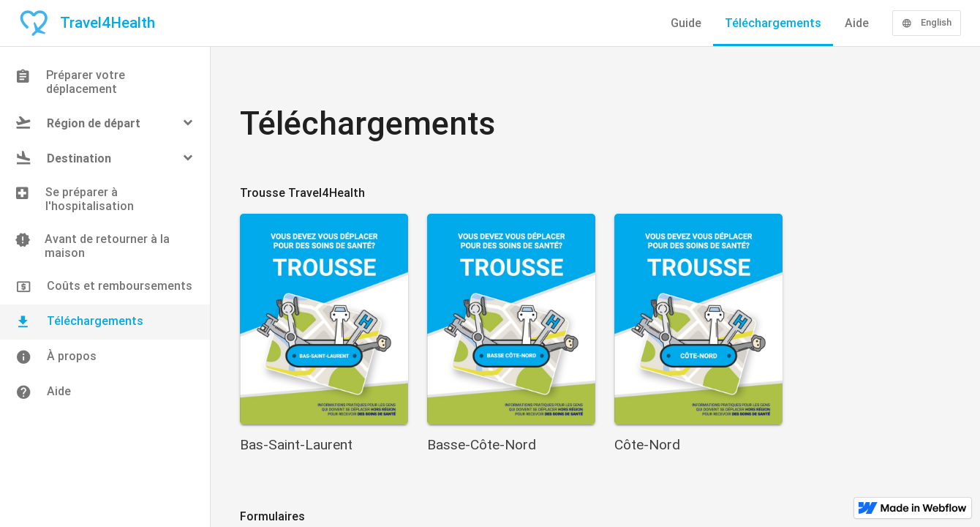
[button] (105, 123)
